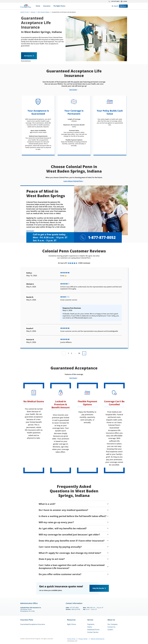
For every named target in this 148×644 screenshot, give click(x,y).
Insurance (47, 6)
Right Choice (72, 624)
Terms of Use (71, 639)
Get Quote (123, 6)
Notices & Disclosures (98, 639)
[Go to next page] (84, 353)
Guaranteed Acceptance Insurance (33, 624)
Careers (110, 630)
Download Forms (93, 630)
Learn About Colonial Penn (73, 181)
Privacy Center (83, 639)
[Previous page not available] (64, 353)
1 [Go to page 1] (68, 353)
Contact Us (111, 627)
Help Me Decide (98, 588)
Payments (91, 624)
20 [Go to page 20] (79, 353)
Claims (90, 627)
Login (125, 1)
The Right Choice (59, 6)
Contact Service (93, 632)
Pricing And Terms (26, 61)
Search (115, 6)
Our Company (112, 624)
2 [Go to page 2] (71, 353)
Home (38, 6)
